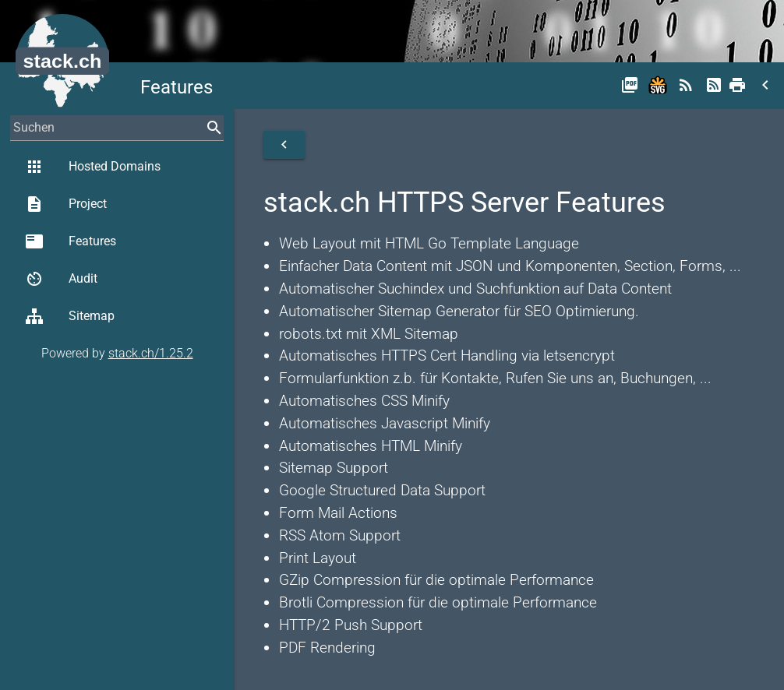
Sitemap (70, 316)
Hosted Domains (93, 167)
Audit (61, 279)
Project (66, 204)
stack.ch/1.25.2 (151, 353)
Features (71, 241)
